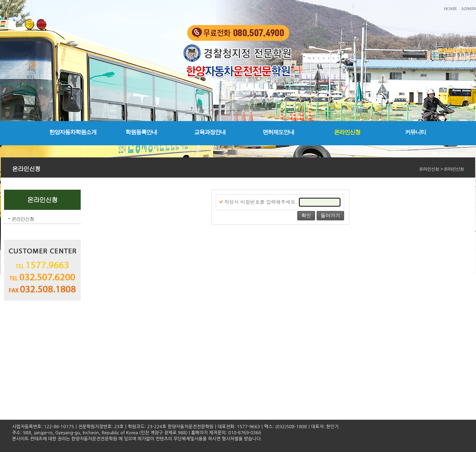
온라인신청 (347, 132)
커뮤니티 (415, 132)
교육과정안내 (210, 132)
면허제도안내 (278, 132)
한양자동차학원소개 (73, 132)
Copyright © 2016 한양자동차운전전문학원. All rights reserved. (74, 445)
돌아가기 (330, 216)
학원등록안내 (141, 132)
